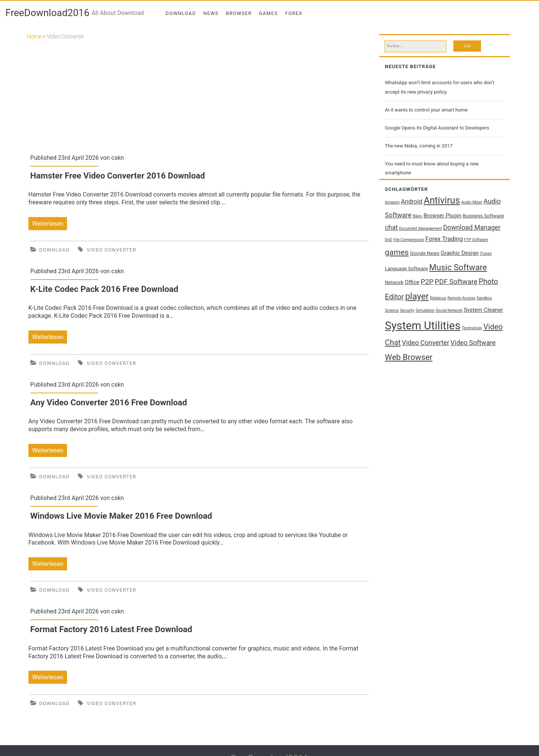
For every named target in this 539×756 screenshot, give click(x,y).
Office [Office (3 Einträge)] (412, 282)
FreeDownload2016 (47, 13)
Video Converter (112, 250)
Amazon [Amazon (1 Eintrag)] (392, 202)
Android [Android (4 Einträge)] (412, 202)
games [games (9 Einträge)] (397, 252)
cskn (118, 158)
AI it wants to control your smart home (426, 110)
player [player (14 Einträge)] (417, 296)
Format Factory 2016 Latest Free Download (111, 629)
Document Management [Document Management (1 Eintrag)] (420, 228)
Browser (239, 13)
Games (268, 13)
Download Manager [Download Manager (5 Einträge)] (472, 228)
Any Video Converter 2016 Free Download (109, 402)
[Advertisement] (200, 95)
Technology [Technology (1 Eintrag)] (472, 328)
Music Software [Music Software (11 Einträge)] (458, 267)
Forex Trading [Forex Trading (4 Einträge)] (444, 239)
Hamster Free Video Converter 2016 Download (118, 176)
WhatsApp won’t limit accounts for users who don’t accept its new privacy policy (439, 87)
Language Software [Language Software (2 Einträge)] (406, 269)
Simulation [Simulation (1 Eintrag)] (425, 310)
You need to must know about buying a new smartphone (432, 168)
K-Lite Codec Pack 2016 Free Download (104, 289)
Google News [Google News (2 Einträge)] (425, 253)
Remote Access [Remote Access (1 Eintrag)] (462, 298)
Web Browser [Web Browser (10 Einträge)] (409, 357)
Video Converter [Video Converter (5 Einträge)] (426, 343)
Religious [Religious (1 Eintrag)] (438, 298)
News (211, 13)
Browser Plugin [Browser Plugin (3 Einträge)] (442, 216)
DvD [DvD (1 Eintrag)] (388, 240)
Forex (294, 13)
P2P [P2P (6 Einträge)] (427, 282)
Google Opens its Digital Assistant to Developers (437, 128)
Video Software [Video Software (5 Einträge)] (473, 343)
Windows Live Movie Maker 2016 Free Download (121, 516)
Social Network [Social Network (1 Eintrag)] (449, 310)
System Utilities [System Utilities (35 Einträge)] (423, 326)
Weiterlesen (50, 224)
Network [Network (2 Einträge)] (394, 282)
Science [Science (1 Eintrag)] (392, 310)
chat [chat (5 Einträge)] (391, 228)
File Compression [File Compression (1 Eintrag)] (409, 240)
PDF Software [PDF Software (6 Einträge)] (456, 282)
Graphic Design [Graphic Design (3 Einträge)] (460, 253)
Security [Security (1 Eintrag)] (407, 310)
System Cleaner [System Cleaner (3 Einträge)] (483, 310)
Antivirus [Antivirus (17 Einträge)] (442, 200)
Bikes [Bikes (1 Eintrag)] (418, 216)
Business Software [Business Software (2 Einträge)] (483, 216)
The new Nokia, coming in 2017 (419, 146)
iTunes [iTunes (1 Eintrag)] (486, 254)
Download (181, 13)
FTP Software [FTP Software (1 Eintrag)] (476, 240)
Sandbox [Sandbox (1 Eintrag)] (484, 298)
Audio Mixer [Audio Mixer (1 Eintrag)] (472, 202)
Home (34, 36)
